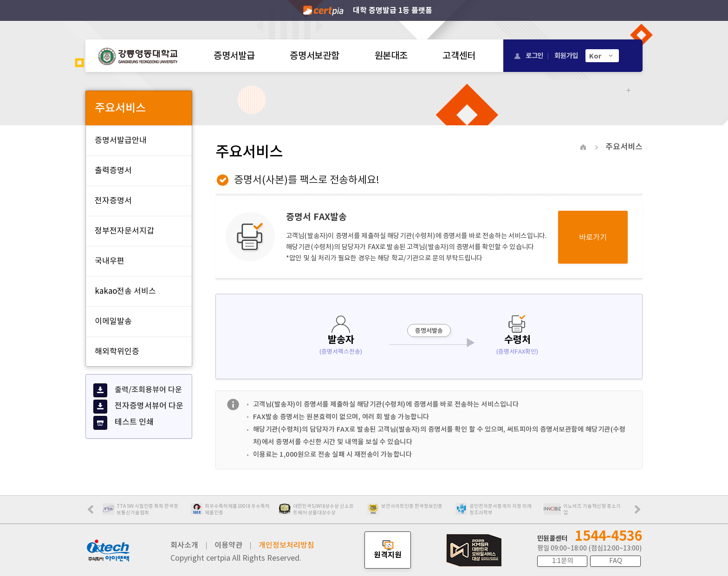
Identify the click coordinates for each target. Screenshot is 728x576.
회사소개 (184, 545)
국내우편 (110, 261)
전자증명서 (113, 201)
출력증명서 (113, 170)
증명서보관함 (314, 56)
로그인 (534, 55)
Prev (95, 512)
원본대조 (391, 56)
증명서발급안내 (121, 140)
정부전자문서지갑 (124, 231)
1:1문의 (562, 561)
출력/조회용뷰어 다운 (138, 390)
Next (640, 512)
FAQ (616, 561)
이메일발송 (113, 321)
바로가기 (593, 237)
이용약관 (228, 545)
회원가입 (566, 55)
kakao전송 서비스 (125, 291)
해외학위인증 (117, 351)
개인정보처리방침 (286, 545)
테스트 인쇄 (123, 423)
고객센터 (459, 56)
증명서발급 (234, 56)
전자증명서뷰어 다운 (138, 407)
